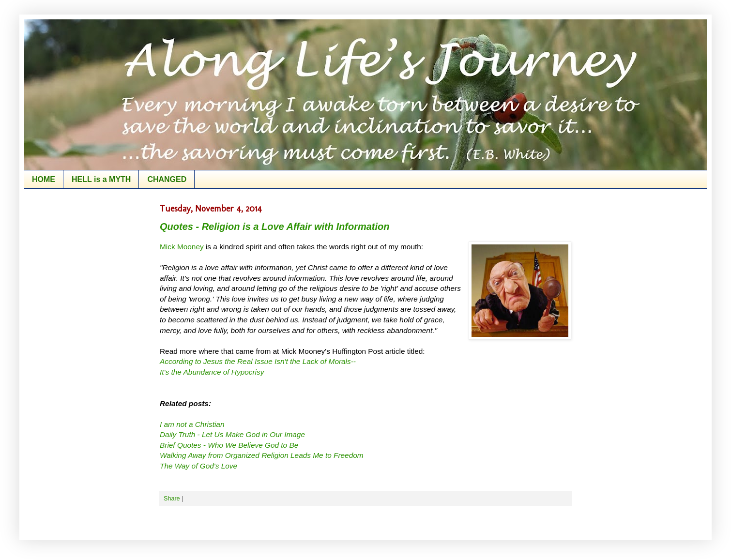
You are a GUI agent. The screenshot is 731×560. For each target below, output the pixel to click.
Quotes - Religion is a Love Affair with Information (274, 227)
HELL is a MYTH (101, 179)
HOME (44, 179)
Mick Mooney (182, 247)
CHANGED (167, 179)
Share (172, 499)
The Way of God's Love (198, 466)
